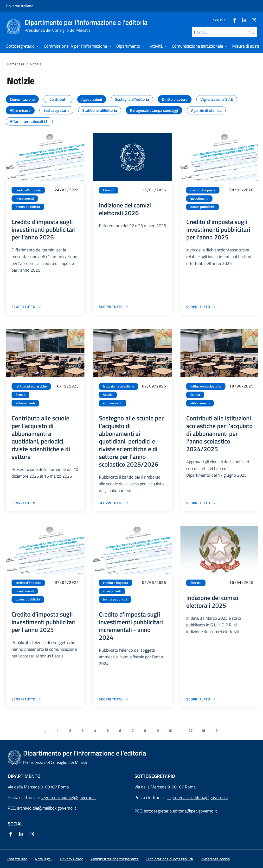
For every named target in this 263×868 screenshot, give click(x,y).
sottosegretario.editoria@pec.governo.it (180, 811)
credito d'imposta (28, 190)
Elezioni (109, 190)
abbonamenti (25, 403)
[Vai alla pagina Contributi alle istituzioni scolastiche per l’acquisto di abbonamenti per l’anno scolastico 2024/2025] (201, 503)
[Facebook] (233, 20)
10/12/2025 (67, 386)
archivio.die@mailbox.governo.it (47, 808)
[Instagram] (252, 20)
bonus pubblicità (28, 207)
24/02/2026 (67, 190)
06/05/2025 (154, 582)
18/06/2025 (241, 386)
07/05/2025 (67, 582)
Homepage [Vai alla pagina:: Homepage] (16, 64)
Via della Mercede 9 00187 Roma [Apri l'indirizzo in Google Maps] (38, 787)
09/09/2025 (154, 386)
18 (203, 731)
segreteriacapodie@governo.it (68, 797)
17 (191, 731)
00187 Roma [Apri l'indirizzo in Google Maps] (184, 787)
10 (170, 731)
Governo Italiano (20, 6)
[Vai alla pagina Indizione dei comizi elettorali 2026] (114, 307)
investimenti (25, 199)
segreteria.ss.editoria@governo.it (198, 797)
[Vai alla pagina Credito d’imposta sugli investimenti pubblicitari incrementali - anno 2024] (114, 699)
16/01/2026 (154, 190)
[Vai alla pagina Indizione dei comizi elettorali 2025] (201, 699)
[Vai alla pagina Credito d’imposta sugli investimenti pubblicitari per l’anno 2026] (26, 307)
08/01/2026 (241, 190)
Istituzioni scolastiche (31, 386)
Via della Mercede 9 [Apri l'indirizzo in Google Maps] (153, 787)
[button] (215, 859)
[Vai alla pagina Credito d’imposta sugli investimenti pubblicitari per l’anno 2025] (201, 307)
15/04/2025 (241, 582)
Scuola (20, 395)
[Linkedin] (242, 20)
